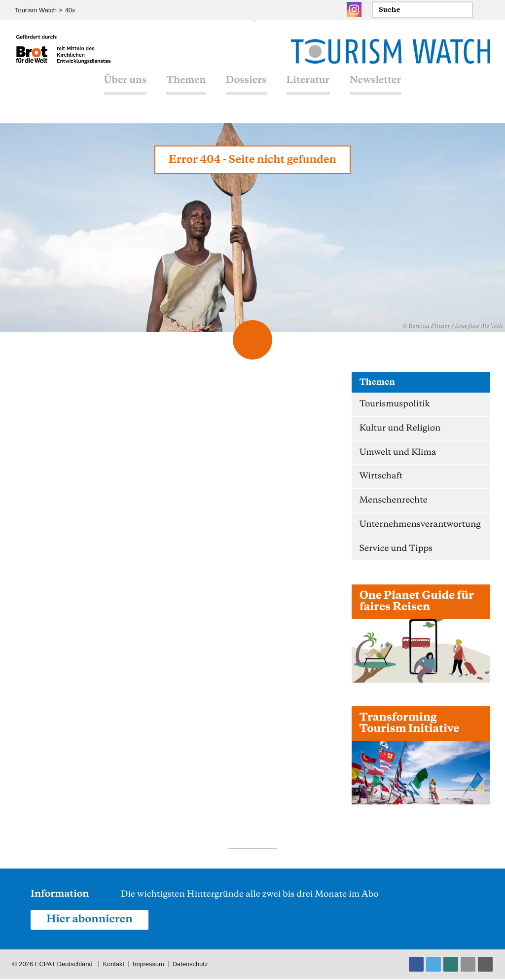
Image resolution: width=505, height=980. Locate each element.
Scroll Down (252, 340)
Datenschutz (191, 965)
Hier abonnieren (90, 920)
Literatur (308, 84)
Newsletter (376, 84)
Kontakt (113, 965)
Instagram (354, 9)
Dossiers (246, 84)
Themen (186, 84)
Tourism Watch (36, 10)
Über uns (126, 84)
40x (70, 10)
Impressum (149, 965)
